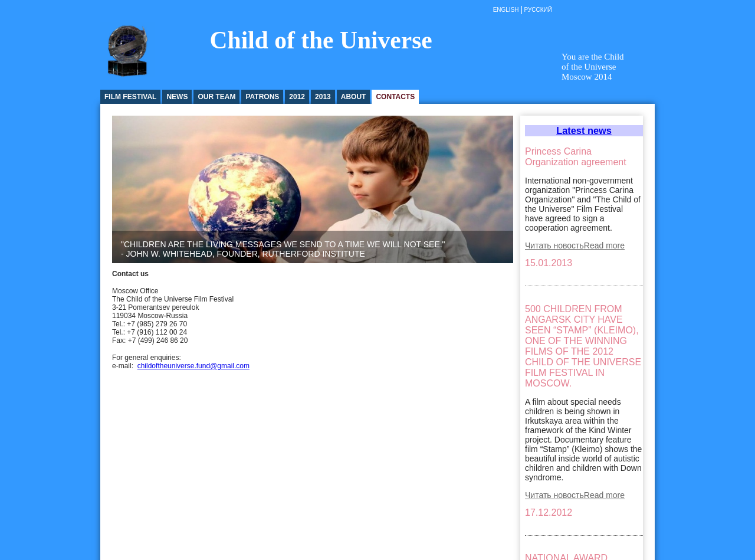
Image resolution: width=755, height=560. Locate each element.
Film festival (130, 97)
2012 (297, 97)
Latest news (584, 130)
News (177, 97)
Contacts (395, 97)
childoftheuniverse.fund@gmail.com (193, 366)
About (354, 97)
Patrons (262, 97)
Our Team (216, 97)
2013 (323, 97)
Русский (538, 10)
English (506, 10)
